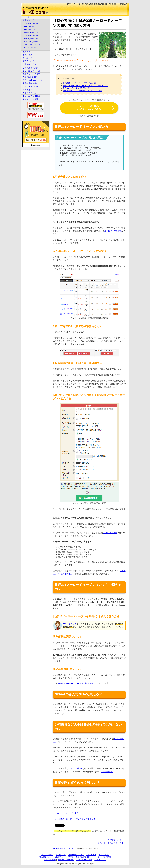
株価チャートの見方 (31, 74)
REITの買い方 (30, 30)
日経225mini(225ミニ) (32, 80)
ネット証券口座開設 (31, 96)
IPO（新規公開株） (31, 77)
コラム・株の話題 (30, 86)
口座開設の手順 (29, 64)
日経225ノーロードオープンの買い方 (80, 83)
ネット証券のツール (31, 71)
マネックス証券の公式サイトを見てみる (89, 108)
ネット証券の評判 (30, 68)
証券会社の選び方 (30, 61)
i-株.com (56, 848)
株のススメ (27, 52)
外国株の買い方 (29, 93)
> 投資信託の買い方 (117, 840)
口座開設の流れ (46, 857)
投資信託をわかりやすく (34, 42)
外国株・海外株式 (66, 860)
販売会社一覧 (107, 772)
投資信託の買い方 (67, 848)
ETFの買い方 (29, 27)
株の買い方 (27, 58)
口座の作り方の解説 (113, 231)
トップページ (28, 17)
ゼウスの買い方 (30, 48)
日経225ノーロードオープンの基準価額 (75, 683)
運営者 (92, 864)
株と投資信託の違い (32, 39)
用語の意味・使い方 (31, 83)
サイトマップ (100, 860)
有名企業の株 (28, 90)
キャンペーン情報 (30, 99)
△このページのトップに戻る (66, 813)
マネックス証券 (110, 533)
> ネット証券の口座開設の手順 (112, 843)
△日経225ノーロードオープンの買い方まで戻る (74, 819)
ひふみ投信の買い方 (32, 45)
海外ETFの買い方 (31, 33)
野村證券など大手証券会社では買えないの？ (83, 91)
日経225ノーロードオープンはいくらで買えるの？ (85, 86)
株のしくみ (27, 55)
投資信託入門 (28, 20)
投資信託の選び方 (31, 36)
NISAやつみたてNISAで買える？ (78, 88)
